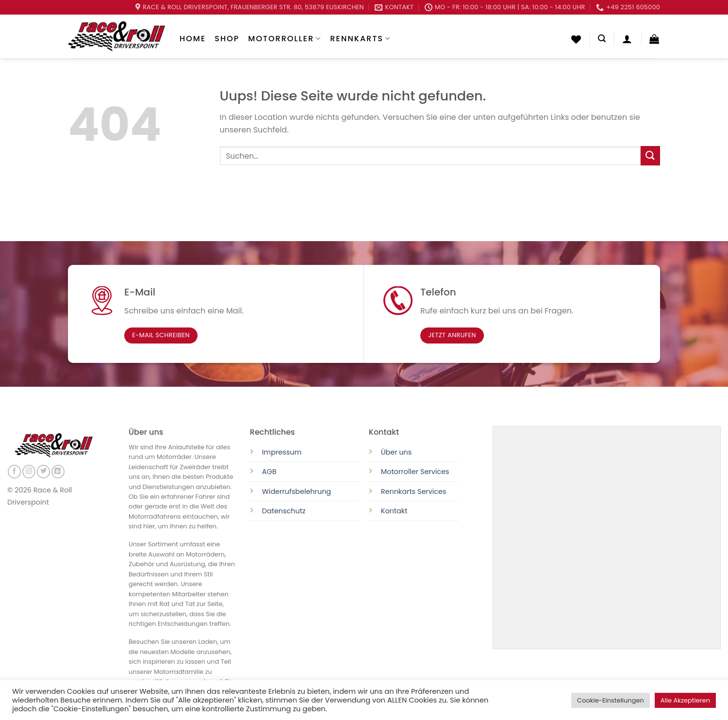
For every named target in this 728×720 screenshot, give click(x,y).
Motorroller (285, 39)
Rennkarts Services (414, 491)
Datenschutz (285, 511)
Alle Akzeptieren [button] (685, 700)
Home (193, 39)
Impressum (282, 452)
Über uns (397, 452)
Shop (227, 39)
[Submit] (650, 155)
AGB (269, 472)
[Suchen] (602, 39)
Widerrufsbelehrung (297, 491)
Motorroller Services (415, 472)
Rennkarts (360, 39)
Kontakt (394, 511)
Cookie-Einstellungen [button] (611, 700)
